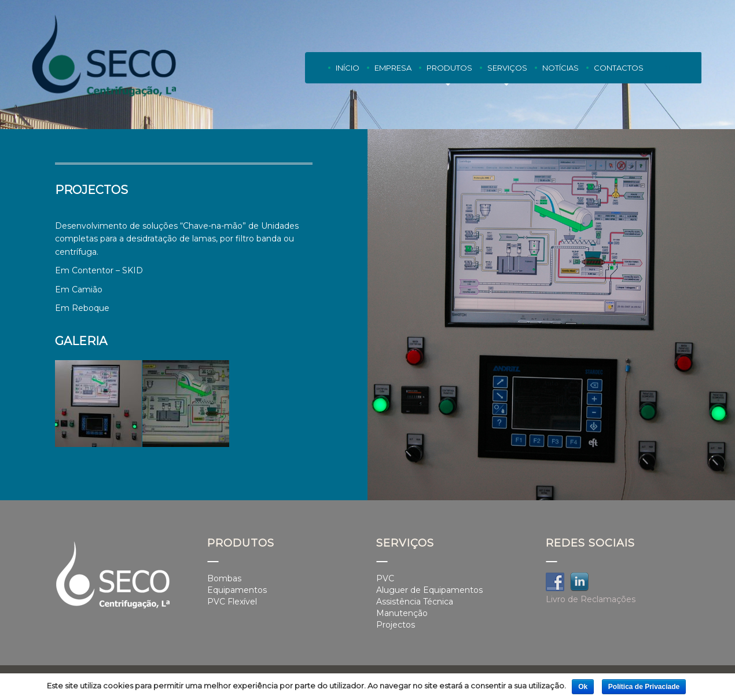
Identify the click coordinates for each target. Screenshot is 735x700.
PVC (385, 578)
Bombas (224, 578)
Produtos (449, 70)
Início (348, 68)
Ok (583, 687)
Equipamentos (237, 590)
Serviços (507, 70)
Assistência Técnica (415, 602)
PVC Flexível (232, 602)
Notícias (561, 68)
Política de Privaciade (644, 687)
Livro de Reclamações (591, 599)
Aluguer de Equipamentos (429, 590)
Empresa (393, 68)
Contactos (619, 68)
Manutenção (402, 613)
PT (667, 68)
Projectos (396, 625)
